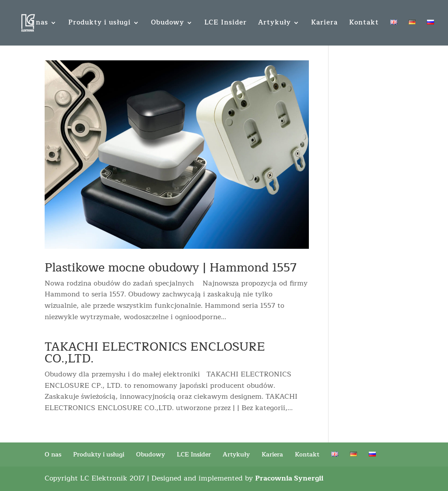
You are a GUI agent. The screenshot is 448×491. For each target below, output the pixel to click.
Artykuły (275, 24)
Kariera (324, 24)
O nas (38, 24)
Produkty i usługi (100, 24)
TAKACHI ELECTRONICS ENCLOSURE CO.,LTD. (155, 353)
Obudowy (168, 24)
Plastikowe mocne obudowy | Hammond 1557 (171, 268)
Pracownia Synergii (289, 478)
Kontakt (364, 24)
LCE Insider (226, 24)
